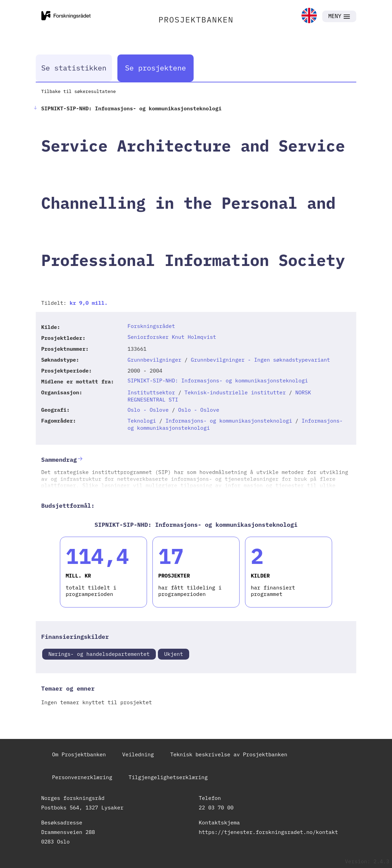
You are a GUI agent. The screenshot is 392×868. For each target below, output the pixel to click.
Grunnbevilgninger (154, 360)
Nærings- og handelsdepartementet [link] (99, 654)
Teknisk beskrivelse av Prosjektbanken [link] (229, 754)
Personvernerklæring (82, 777)
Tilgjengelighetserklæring (168, 777)
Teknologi (142, 421)
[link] (309, 16)
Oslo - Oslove (148, 410)
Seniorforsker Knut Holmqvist (172, 337)
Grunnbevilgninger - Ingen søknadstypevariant (260, 360)
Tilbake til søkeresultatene (78, 91)
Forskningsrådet (151, 326)
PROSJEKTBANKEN (196, 19)
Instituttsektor (151, 392)
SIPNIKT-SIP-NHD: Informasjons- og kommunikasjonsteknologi (218, 380)
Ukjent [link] (174, 654)
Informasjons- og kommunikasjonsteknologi (229, 421)
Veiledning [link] (138, 754)
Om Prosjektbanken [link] (79, 754)
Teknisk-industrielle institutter (235, 392)
